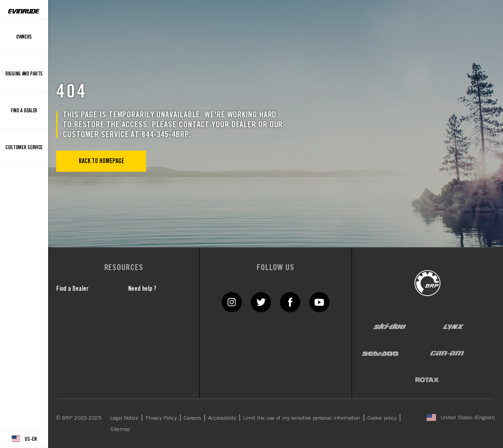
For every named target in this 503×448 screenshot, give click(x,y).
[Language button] (24, 439)
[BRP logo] (427, 282)
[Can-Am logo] (447, 353)
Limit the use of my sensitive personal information (302, 418)
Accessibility (222, 418)
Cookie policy (382, 418)
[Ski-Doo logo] (390, 327)
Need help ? (142, 288)
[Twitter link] (261, 302)
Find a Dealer (72, 288)
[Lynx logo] (454, 327)
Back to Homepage (101, 161)
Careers (192, 418)
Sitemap (120, 429)
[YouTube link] (319, 302)
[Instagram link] (232, 302)
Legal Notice (124, 418)
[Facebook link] (290, 302)
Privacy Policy (161, 418)
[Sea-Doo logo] (380, 353)
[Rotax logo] (427, 380)
